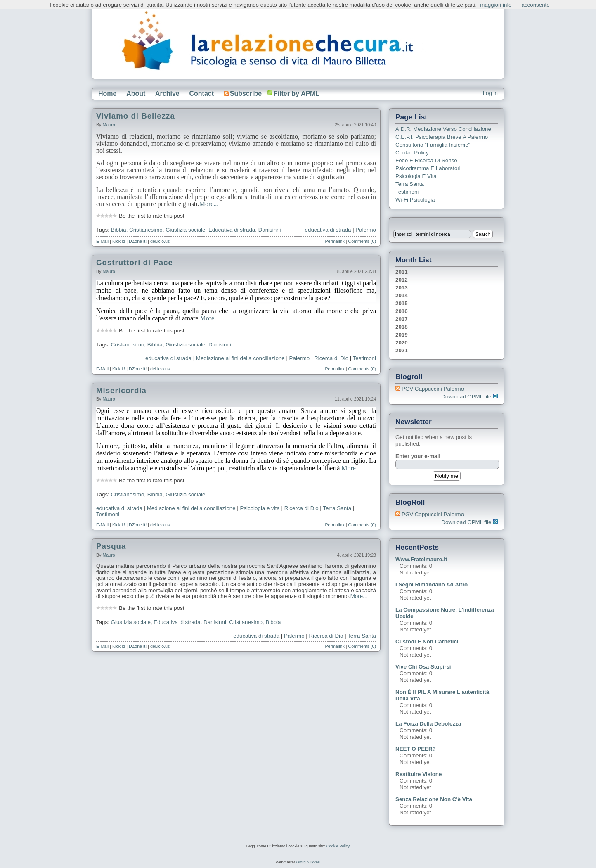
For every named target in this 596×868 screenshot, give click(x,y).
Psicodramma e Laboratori (428, 168)
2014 (402, 295)
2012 (402, 280)
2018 (402, 327)
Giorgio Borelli (309, 862)
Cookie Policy (412, 153)
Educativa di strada (232, 230)
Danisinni (270, 230)
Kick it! (119, 241)
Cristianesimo (146, 230)
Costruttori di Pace (135, 262)
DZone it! (138, 241)
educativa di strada (328, 230)
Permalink (335, 241)
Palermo (366, 230)
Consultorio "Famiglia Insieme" (433, 145)
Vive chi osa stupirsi (423, 667)
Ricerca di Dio (331, 358)
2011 (402, 272)
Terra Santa (337, 508)
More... (209, 204)
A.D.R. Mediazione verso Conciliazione (443, 129)
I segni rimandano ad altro (432, 585)
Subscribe (243, 94)
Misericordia (121, 390)
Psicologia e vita (260, 508)
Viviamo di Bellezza (136, 116)
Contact (201, 94)
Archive (167, 94)
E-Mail (102, 241)
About (136, 94)
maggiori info (496, 5)
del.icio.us (160, 241)
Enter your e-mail (418, 456)
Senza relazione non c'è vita (434, 799)
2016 (402, 311)
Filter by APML (297, 94)
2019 (402, 335)
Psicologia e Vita (416, 176)
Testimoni (364, 358)
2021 (402, 350)
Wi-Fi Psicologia (415, 200)
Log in (490, 93)
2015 (402, 303)
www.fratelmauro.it (421, 559)
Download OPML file (469, 397)
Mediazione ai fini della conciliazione (240, 358)
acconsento (536, 5)
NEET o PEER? (416, 749)
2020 (402, 343)
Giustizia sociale (185, 230)
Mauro (109, 125)
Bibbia (119, 230)
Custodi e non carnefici (427, 642)
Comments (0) (362, 241)
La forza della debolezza (428, 724)
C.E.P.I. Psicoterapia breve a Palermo (442, 137)
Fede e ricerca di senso (426, 160)
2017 (402, 319)
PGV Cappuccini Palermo (433, 389)
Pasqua (111, 546)
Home (107, 94)
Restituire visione (419, 774)
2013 (402, 288)
